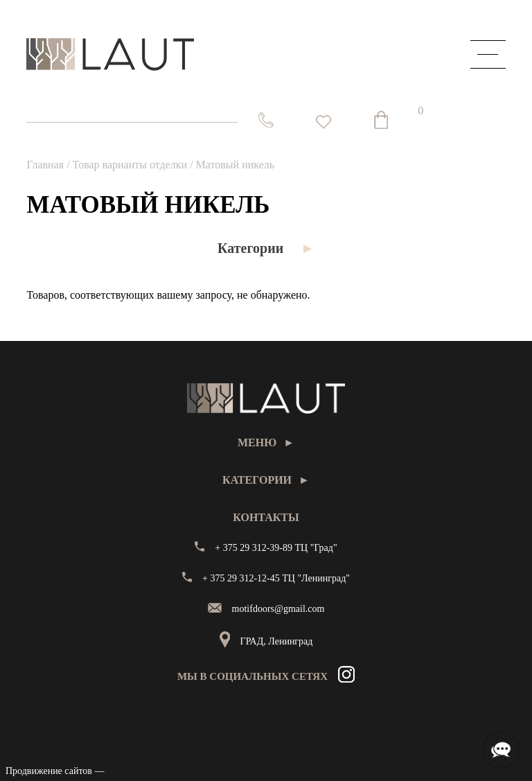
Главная (45, 165)
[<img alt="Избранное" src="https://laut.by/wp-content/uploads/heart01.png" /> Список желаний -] (323, 122)
